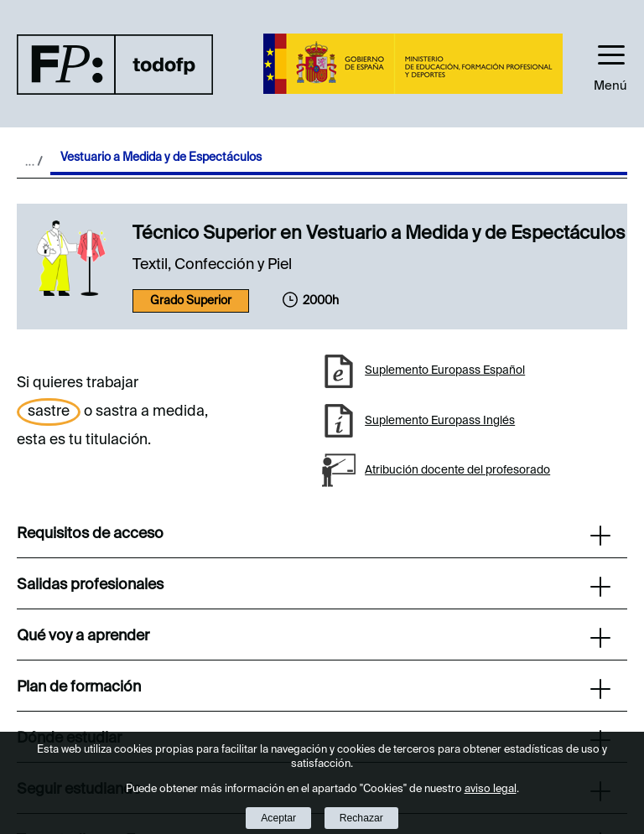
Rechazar (361, 818)
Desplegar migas (34, 161)
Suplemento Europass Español (445, 370)
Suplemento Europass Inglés (440, 421)
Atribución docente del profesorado (457, 470)
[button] (610, 64)
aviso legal (491, 789)
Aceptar (278, 818)
